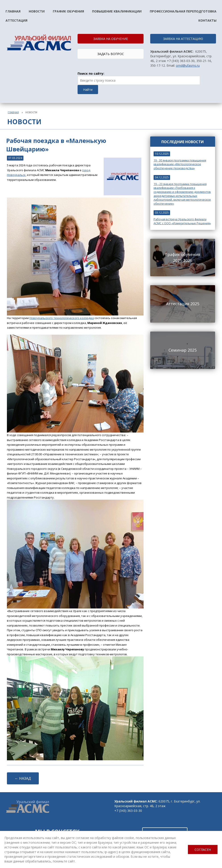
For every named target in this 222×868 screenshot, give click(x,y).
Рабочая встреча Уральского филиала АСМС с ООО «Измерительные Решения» (182, 221)
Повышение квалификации (117, 11)
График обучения (68, 11)
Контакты (207, 20)
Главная (13, 11)
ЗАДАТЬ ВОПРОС (111, 54)
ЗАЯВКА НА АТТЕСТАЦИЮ (183, 39)
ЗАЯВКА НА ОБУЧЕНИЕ (111, 39)
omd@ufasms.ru (188, 65)
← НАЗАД (23, 778)
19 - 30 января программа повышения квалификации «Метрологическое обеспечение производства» (180, 164)
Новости (37, 11)
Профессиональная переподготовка (183, 11)
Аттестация (16, 20)
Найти (88, 90)
